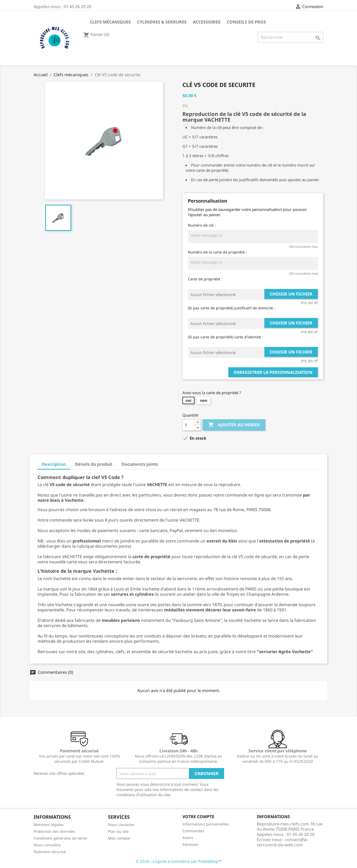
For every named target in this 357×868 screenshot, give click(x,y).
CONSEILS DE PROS (246, 22)
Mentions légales (49, 825)
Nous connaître (47, 845)
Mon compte (119, 838)
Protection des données (54, 831)
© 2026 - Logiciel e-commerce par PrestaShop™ (179, 861)
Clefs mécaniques (110, 22)
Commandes (193, 831)
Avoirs (188, 838)
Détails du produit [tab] (94, 464)
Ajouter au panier (234, 425)
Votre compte (198, 817)
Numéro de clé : (202, 225)
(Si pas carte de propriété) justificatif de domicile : (231, 308)
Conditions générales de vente (60, 838)
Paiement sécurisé (50, 852)
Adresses (190, 844)
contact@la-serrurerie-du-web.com (282, 842)
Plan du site (118, 831)
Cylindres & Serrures (162, 22)
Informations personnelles (206, 824)
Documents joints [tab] (140, 464)
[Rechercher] (291, 37)
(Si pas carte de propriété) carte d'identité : (225, 337)
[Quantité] (189, 425)
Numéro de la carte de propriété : (217, 252)
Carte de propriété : (205, 279)
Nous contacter (121, 825)
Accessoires (207, 22)
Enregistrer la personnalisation (273, 372)
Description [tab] (54, 464)
